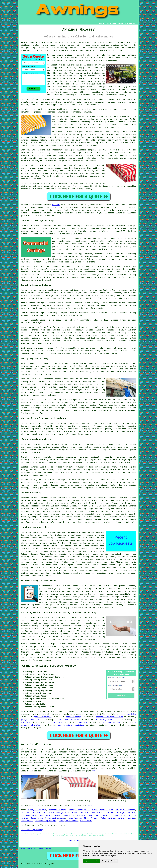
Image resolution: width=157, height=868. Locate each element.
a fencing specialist (107, 720)
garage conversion (30, 720)
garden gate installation (71, 725)
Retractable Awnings (53, 813)
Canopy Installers (37, 810)
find (29, 749)
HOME (101, 23)
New (35, 849)
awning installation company (112, 95)
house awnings (115, 602)
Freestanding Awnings (32, 815)
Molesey (56, 205)
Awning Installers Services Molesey (48, 666)
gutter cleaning (55, 722)
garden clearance (43, 717)
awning (86, 42)
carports (99, 498)
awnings (25, 140)
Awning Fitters (54, 815)
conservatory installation (109, 717)
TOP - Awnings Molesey (32, 830)
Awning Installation (103, 810)
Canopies (25, 813)
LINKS (107, 23)
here (94, 771)
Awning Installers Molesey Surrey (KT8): (43, 42)
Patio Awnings (75, 818)
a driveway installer (68, 720)
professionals (38, 768)
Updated (41, 849)
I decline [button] (95, 861)
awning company (91, 546)
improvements (70, 711)
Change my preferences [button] (109, 861)
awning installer (74, 586)
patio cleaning (74, 717)
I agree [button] (87, 861)
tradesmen (26, 714)
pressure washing (112, 722)
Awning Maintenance (125, 810)
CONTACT (121, 23)
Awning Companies (126, 818)
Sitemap (22, 849)
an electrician (129, 714)
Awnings (111, 813)
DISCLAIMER (131, 23)
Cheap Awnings (98, 813)
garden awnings (94, 605)
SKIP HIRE (83, 722)
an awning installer (96, 714)
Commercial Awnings (55, 818)
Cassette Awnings (57, 810)
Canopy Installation (79, 810)
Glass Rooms (71, 813)
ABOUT (114, 23)
